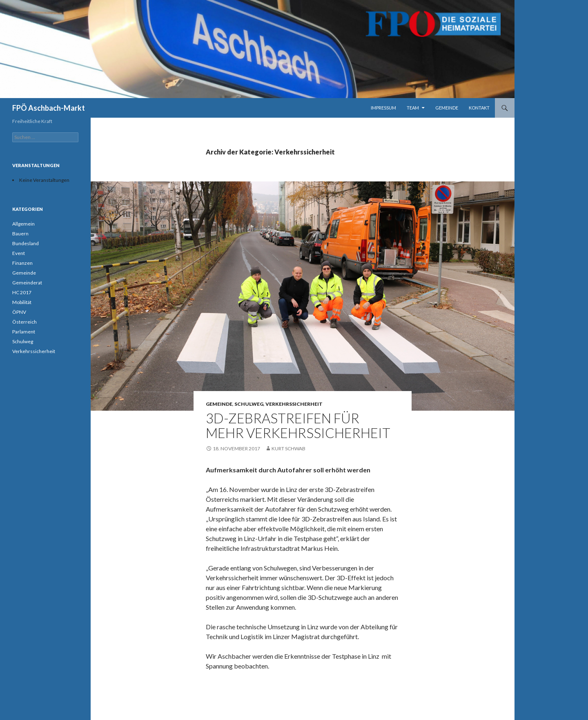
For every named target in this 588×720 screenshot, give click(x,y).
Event (19, 253)
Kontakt (479, 108)
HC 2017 (22, 292)
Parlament (24, 332)
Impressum (383, 108)
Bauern (20, 234)
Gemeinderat (27, 283)
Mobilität (22, 302)
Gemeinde (447, 108)
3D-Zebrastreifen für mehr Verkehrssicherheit (298, 425)
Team (413, 108)
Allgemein (23, 224)
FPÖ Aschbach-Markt (49, 108)
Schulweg (249, 404)
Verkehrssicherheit (294, 404)
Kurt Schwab (288, 448)
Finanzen (22, 263)
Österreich (24, 322)
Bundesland (26, 243)
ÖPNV (19, 312)
